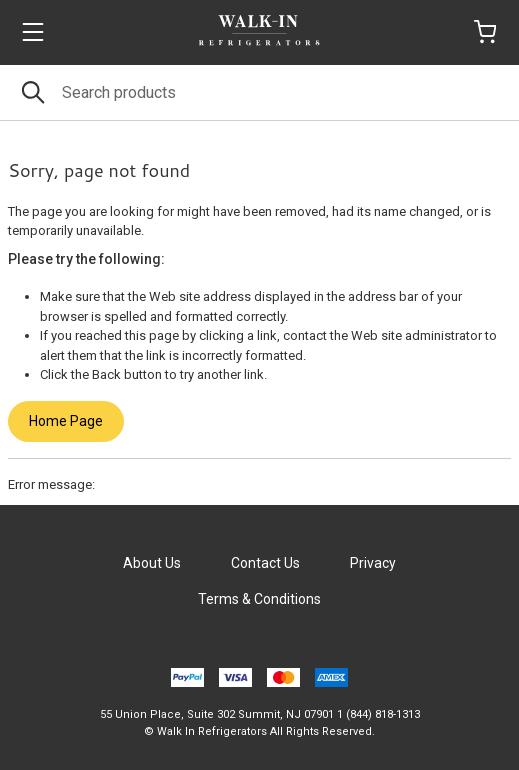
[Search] (259, 92)
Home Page (66, 421)
